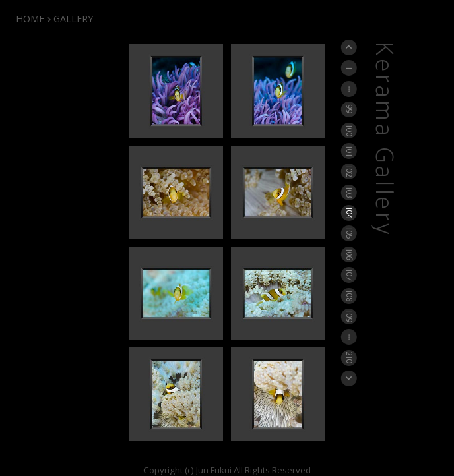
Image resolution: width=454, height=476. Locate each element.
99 (349, 109)
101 (349, 151)
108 (349, 295)
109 (349, 316)
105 (349, 233)
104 (349, 213)
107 (349, 275)
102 (349, 171)
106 (349, 254)
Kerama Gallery (383, 139)
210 (349, 357)
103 (349, 192)
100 (349, 130)
